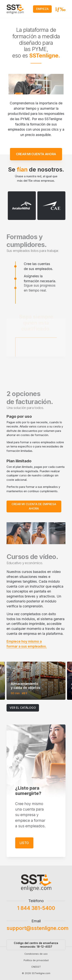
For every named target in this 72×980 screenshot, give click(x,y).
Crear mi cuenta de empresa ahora (34, 506)
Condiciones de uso (36, 956)
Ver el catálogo (23, 708)
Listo (24, 846)
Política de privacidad (36, 963)
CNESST (36, 970)
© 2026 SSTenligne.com (36, 976)
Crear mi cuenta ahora (36, 151)
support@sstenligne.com (37, 931)
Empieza (42, 9)
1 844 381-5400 (36, 911)
